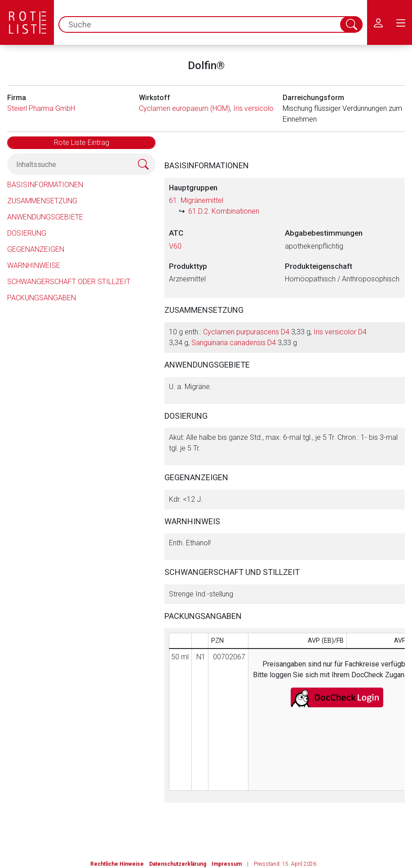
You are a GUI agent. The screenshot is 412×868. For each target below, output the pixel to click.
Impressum (227, 864)
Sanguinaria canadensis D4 (234, 343)
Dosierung (27, 233)
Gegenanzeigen (36, 249)
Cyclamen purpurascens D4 (246, 332)
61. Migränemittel (196, 200)
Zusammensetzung (42, 201)
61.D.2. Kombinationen (224, 211)
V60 (175, 246)
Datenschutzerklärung (178, 864)
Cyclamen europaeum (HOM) (184, 108)
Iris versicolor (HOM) (265, 108)
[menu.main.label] (401, 22)
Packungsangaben (42, 298)
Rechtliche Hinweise (117, 864)
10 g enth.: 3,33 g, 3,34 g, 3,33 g (268, 337)
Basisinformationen (45, 185)
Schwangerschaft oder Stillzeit (69, 282)
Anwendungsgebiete (45, 217)
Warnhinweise (34, 265)
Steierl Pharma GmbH (41, 108)
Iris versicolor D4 (340, 332)
